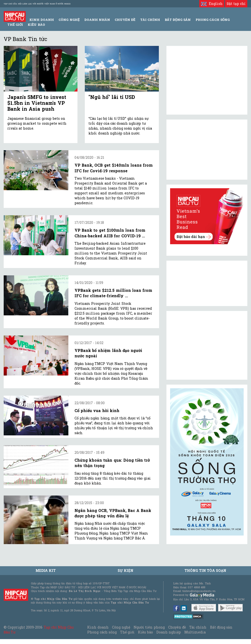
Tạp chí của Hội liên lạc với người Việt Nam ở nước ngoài (37, 4)
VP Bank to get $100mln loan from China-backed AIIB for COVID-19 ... (110, 233)
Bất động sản (178, 20)
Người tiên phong (149, 627)
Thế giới (15, 25)
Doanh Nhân (97, 20)
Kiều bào (36, 25)
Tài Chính (150, 20)
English (212, 4)
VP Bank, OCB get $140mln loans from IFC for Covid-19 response (114, 168)
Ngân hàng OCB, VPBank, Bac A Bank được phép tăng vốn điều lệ (113, 513)
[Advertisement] (207, 345)
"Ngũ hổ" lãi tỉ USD (112, 97)
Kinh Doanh (42, 20)
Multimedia (195, 632)
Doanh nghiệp (169, 632)
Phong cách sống (102, 632)
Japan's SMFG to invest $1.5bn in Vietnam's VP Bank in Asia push (37, 103)
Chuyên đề (125, 20)
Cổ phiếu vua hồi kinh (97, 410)
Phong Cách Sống (213, 20)
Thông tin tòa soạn (206, 570)
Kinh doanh (98, 627)
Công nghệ (121, 627)
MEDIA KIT (46, 570)
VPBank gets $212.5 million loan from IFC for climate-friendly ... (113, 293)
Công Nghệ (69, 20)
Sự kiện (125, 570)
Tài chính (198, 627)
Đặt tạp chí (236, 4)
